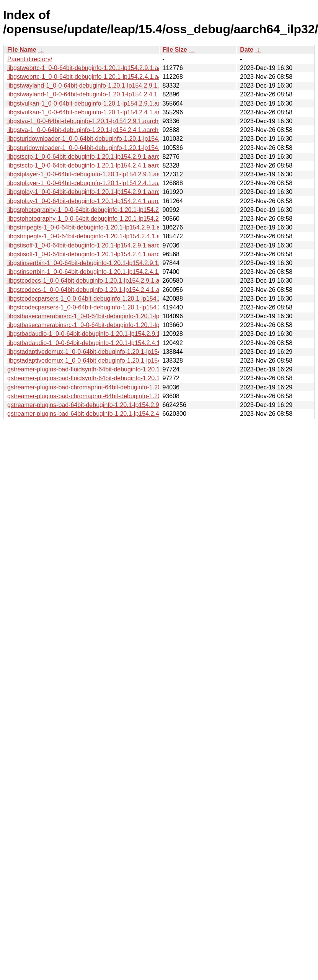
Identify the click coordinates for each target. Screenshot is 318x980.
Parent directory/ (30, 59)
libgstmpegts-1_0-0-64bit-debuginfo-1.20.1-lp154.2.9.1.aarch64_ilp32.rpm (107, 227)
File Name (22, 50)
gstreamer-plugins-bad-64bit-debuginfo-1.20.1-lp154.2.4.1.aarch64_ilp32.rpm (112, 414)
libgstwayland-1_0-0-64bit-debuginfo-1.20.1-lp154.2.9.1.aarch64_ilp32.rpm (108, 85)
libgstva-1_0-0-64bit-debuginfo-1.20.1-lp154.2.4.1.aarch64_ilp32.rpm (100, 130)
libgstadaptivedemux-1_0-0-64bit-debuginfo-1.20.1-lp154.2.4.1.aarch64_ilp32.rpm (118, 361)
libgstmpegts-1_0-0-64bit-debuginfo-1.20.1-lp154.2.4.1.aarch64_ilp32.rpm (107, 236)
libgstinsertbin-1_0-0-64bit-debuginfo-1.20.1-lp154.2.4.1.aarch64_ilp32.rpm (109, 272)
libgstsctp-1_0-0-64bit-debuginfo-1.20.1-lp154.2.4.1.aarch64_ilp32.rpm (103, 165)
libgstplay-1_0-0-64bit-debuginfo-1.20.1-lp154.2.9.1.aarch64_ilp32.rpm (103, 192)
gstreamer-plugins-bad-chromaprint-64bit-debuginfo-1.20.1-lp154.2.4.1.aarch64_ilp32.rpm (129, 396)
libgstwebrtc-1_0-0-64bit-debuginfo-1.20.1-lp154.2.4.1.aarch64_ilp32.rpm (106, 77)
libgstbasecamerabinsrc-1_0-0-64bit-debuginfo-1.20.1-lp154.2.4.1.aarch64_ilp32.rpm (122, 325)
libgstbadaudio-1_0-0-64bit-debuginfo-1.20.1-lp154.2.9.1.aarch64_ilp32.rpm (110, 334)
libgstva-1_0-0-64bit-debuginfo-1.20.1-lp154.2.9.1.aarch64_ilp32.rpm (100, 121)
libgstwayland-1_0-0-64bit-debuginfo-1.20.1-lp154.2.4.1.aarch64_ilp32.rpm (108, 94)
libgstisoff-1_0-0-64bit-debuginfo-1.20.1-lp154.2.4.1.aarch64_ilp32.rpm (103, 254)
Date (247, 50)
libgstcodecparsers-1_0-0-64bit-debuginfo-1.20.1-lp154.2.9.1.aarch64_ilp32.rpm (116, 299)
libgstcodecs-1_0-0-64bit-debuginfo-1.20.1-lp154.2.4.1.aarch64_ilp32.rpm (107, 290)
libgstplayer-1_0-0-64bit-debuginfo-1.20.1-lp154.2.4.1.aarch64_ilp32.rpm (106, 183)
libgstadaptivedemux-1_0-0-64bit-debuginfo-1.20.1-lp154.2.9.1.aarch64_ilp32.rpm (118, 352)
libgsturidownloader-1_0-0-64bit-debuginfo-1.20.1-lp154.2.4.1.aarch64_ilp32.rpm (117, 148)
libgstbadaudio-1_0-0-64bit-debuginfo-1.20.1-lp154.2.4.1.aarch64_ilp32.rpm (110, 343)
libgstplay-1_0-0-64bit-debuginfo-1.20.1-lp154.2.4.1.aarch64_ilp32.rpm (103, 201)
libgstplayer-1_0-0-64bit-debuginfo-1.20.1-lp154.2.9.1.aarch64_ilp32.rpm (106, 174)
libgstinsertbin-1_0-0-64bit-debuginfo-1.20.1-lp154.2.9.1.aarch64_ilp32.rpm (109, 263)
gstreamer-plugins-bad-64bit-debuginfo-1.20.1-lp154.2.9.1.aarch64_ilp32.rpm (112, 405)
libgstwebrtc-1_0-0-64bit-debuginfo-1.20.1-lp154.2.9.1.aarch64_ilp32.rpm (106, 68)
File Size (175, 50)
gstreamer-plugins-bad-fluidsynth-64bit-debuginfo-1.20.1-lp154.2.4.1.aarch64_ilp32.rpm (126, 378)
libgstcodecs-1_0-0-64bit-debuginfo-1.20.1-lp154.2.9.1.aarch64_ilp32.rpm (107, 281)
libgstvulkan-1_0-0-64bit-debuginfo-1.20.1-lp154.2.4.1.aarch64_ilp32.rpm (106, 112)
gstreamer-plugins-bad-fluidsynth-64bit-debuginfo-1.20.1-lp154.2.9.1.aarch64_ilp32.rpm (126, 369)
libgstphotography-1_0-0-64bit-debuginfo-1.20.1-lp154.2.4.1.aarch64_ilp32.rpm (114, 219)
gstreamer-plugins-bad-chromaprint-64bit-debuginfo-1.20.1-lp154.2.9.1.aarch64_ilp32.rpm (129, 387)
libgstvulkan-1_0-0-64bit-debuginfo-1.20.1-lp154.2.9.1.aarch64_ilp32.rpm (106, 103)
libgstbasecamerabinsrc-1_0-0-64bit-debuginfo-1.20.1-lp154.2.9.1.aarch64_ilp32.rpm (122, 316)
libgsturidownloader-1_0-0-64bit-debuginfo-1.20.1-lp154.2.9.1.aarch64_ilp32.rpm (117, 139)
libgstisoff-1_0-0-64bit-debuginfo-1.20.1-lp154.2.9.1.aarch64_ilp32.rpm (103, 245)
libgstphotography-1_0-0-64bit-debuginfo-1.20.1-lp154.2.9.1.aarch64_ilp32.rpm (114, 210)
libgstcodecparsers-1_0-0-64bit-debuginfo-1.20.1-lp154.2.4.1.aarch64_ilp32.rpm (116, 307)
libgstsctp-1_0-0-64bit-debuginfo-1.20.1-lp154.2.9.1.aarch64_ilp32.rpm (103, 157)
